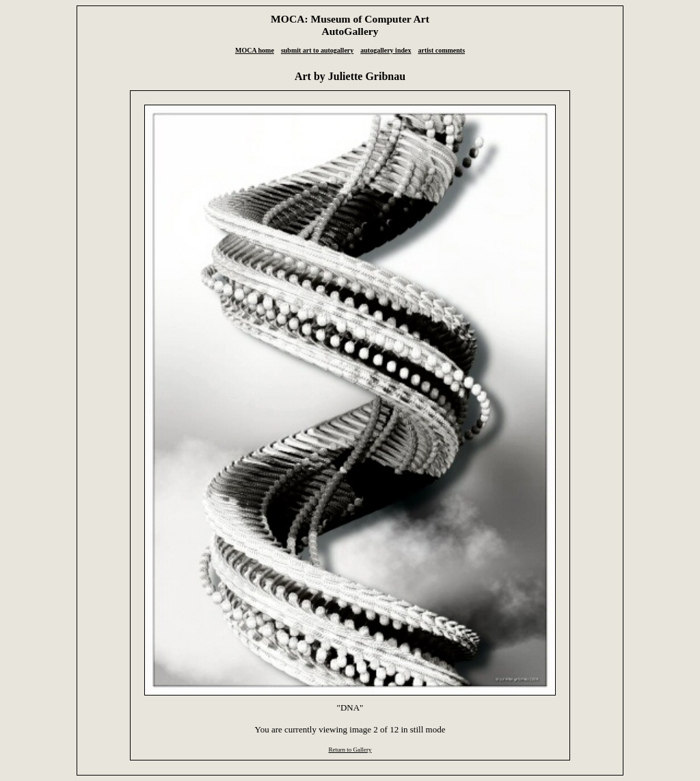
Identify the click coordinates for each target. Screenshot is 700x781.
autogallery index (386, 50)
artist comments (441, 50)
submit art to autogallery (317, 50)
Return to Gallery (350, 750)
